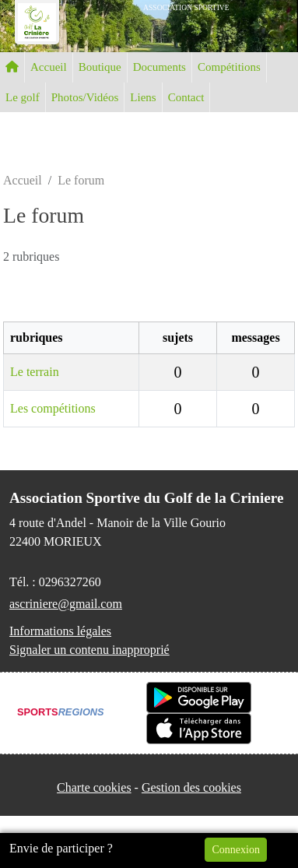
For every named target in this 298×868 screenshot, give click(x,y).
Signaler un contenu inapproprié (89, 650)
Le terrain (35, 372)
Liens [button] (143, 97)
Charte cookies (94, 787)
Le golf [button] (23, 97)
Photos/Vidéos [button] (85, 97)
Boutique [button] (100, 67)
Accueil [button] (49, 67)
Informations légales (60, 631)
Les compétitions (53, 408)
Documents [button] (160, 67)
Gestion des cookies (191, 787)
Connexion (235, 850)
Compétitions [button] (229, 67)
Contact (186, 97)
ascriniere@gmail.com (66, 604)
